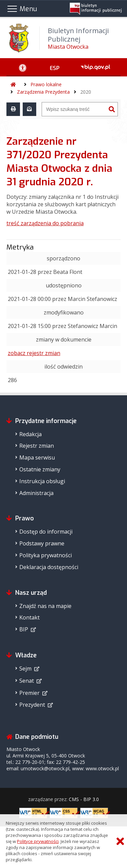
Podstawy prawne (42, 543)
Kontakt (29, 617)
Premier (29, 693)
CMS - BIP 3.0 (84, 799)
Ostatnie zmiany (40, 469)
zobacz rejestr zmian (34, 353)
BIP (24, 629)
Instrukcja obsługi (42, 481)
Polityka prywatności (46, 555)
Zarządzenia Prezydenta (43, 92)
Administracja (36, 493)
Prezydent (32, 705)
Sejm (25, 668)
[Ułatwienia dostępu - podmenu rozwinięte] (23, 67)
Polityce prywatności (38, 841)
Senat (27, 681)
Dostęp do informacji (46, 532)
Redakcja (30, 434)
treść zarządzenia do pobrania (45, 223)
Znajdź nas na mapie (45, 606)
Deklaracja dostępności (49, 567)
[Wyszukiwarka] (74, 109)
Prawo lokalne (46, 84)
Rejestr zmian (37, 446)
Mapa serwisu (37, 458)
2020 (86, 92)
